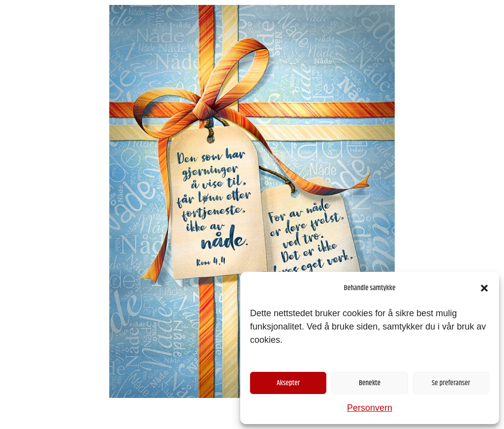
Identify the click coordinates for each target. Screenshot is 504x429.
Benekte (370, 383)
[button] (484, 288)
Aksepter (288, 383)
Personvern (370, 408)
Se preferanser (451, 383)
